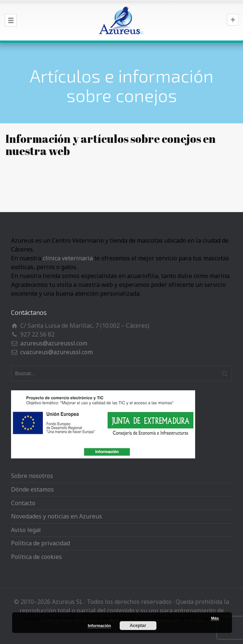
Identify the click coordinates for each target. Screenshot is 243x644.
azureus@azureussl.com (54, 343)
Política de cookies (36, 557)
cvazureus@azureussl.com (57, 352)
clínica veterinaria (68, 258)
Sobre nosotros (32, 476)
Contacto (23, 503)
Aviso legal (26, 530)
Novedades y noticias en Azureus (57, 516)
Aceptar (138, 626)
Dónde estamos (32, 489)
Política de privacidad (40, 543)
